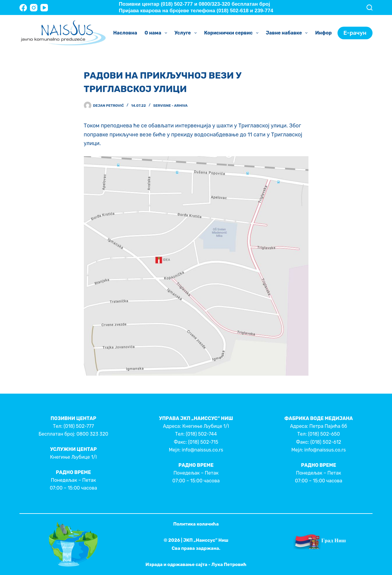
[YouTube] (44, 8)
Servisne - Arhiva (170, 106)
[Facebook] (23, 8)
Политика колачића (196, 524)
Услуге (187, 33)
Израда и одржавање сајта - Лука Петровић (196, 565)
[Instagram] (34, 8)
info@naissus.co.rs (202, 450)
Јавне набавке (288, 33)
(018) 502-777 (79, 426)
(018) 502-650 (324, 434)
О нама (157, 33)
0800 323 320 (92, 434)
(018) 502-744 (201, 434)
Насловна (125, 33)
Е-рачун (355, 33)
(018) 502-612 (326, 442)
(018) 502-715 (203, 442)
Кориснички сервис (233, 33)
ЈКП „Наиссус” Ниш (206, 540)
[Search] (370, 7)
